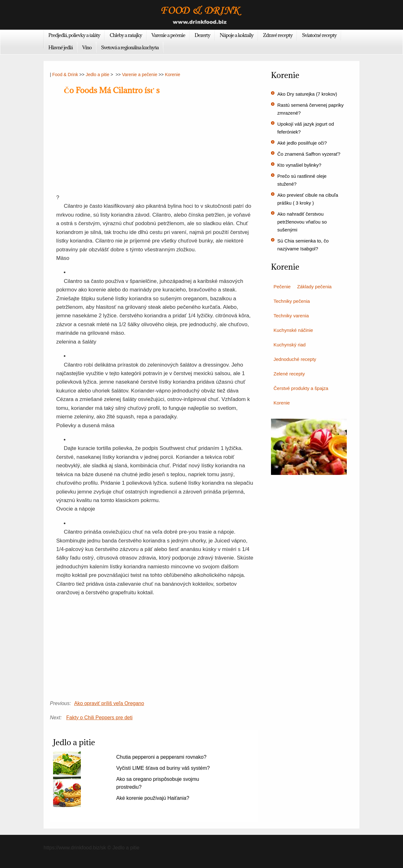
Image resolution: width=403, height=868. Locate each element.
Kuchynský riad (290, 345)
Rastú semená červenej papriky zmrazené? (310, 109)
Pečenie (282, 287)
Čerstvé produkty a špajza (301, 388)
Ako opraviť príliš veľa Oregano (109, 703)
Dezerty (202, 35)
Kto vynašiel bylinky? (299, 165)
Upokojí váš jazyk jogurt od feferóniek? (306, 128)
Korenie (172, 75)
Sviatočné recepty (319, 35)
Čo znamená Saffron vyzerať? (309, 154)
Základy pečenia (314, 287)
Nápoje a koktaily (237, 35)
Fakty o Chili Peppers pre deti (99, 718)
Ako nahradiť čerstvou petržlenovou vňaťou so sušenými (302, 222)
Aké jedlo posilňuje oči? (302, 143)
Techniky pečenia (292, 301)
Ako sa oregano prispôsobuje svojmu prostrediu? (158, 783)
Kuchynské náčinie (293, 330)
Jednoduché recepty (295, 359)
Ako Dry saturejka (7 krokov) (307, 94)
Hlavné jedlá (60, 47)
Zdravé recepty (278, 35)
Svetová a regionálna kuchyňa (130, 47)
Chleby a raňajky (126, 35)
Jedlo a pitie (97, 75)
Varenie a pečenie (168, 35)
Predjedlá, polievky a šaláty (74, 35)
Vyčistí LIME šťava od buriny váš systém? (163, 768)
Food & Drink (65, 75)
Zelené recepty (289, 374)
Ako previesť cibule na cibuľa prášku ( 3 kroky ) (308, 199)
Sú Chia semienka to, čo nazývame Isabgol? (303, 245)
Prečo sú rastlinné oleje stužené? (302, 180)
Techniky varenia (291, 316)
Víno (87, 47)
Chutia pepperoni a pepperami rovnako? (161, 757)
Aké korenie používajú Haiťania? (153, 798)
